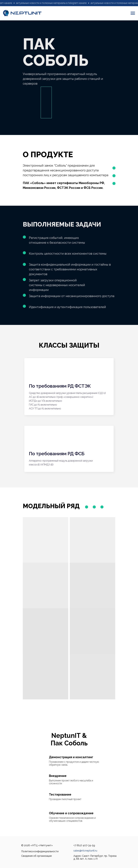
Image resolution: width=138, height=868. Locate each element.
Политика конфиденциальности (40, 851)
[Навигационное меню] (133, 13)
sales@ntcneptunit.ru (85, 851)
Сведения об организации (37, 856)
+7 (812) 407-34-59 (84, 845)
